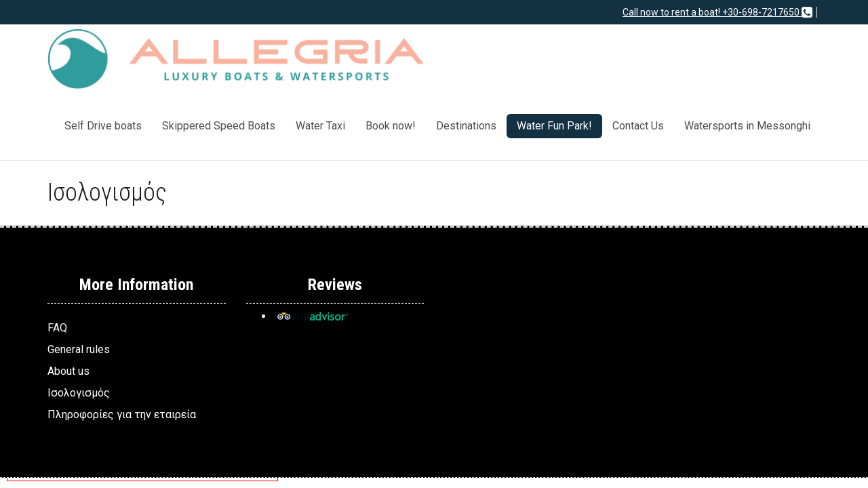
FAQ (57, 328)
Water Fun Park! (554, 126)
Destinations (466, 126)
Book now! (391, 126)
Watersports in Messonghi (747, 126)
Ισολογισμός (79, 393)
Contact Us (638, 126)
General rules (79, 349)
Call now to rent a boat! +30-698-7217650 (717, 12)
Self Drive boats (103, 126)
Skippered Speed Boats (219, 126)
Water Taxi (320, 126)
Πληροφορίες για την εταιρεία (122, 414)
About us (68, 371)
